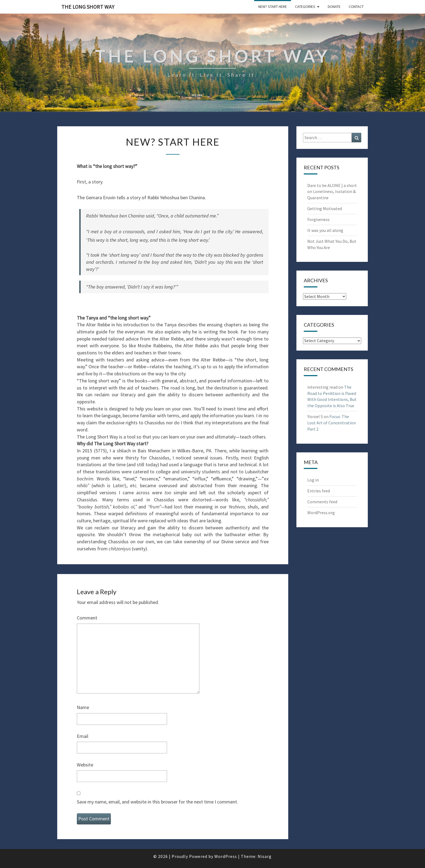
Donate (334, 7)
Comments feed (322, 502)
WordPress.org (321, 513)
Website (85, 765)
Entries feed (319, 491)
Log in (313, 480)
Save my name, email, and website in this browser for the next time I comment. (157, 802)
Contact (356, 7)
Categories (305, 7)
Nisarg (265, 856)
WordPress (226, 856)
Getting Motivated (325, 208)
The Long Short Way (88, 7)
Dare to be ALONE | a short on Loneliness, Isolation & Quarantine (332, 192)
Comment (87, 618)
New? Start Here (273, 7)
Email (83, 736)
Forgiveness (318, 219)
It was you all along (325, 230)
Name (83, 707)
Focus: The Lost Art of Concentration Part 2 (332, 423)
